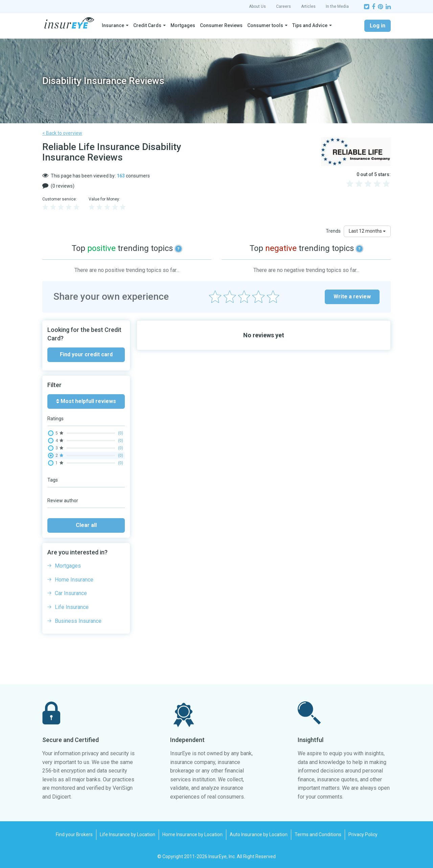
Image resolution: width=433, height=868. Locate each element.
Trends (333, 231)
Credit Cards (147, 25)
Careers (283, 6)
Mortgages (183, 25)
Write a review (352, 297)
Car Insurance (71, 593)
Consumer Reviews (221, 25)
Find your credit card (86, 354)
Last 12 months (367, 231)
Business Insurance (78, 621)
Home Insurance (74, 580)
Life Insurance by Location (128, 834)
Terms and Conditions (318, 834)
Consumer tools (265, 25)
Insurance (113, 25)
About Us (257, 6)
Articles (308, 6)
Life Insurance (72, 607)
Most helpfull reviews (86, 401)
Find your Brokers (74, 834)
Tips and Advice (310, 25)
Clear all (86, 525)
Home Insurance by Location (192, 834)
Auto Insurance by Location (259, 834)
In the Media (337, 6)
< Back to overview (62, 133)
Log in (378, 26)
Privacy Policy (363, 834)
